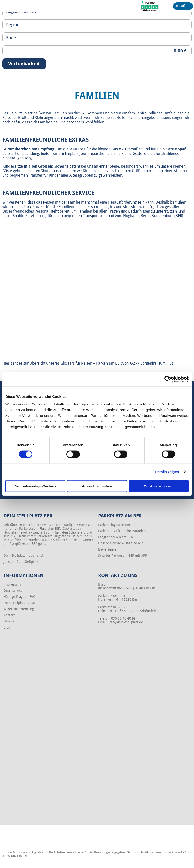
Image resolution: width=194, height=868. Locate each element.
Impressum (12, 584)
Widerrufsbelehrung (19, 609)
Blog (7, 627)
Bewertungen (108, 549)
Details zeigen (167, 472)
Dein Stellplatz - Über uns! (23, 556)
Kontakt (9, 615)
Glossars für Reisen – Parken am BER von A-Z (98, 363)
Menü (181, 7)
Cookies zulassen (159, 486)
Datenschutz (13, 590)
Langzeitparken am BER (116, 537)
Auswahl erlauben (97, 486)
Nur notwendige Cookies (35, 486)
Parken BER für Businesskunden (122, 531)
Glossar (9, 621)
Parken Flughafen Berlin (116, 525)
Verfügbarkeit (24, 64)
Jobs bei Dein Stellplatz (21, 562)
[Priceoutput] (97, 51)
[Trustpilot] (150, 6)
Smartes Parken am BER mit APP (123, 556)
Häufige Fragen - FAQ (19, 597)
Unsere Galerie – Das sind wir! (121, 543)
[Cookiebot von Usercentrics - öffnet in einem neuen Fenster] (168, 379)
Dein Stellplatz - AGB (19, 603)
